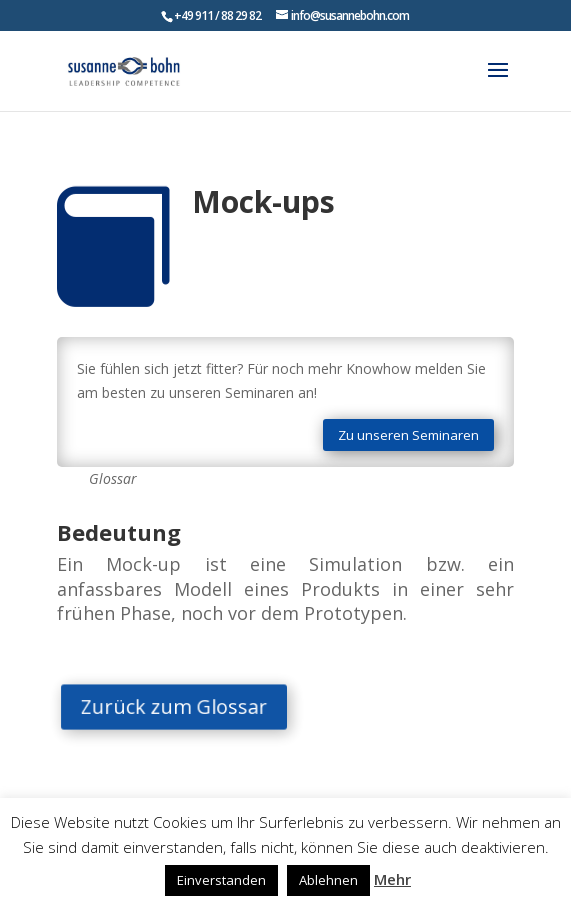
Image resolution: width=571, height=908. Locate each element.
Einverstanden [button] (221, 880)
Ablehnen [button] (328, 880)
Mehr (392, 879)
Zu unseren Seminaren (408, 435)
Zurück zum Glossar (184, 707)
